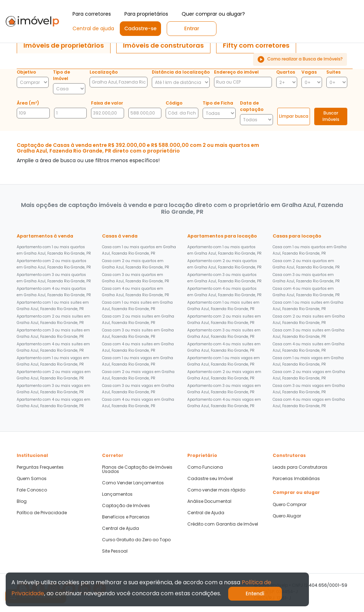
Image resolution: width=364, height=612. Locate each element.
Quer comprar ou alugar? (213, 14)
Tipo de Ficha (218, 103)
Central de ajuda (93, 28)
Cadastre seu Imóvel (210, 479)
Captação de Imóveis (126, 506)
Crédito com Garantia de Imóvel (223, 524)
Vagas (309, 72)
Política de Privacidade (42, 513)
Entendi (255, 594)
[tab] (64, 46)
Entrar (192, 28)
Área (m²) (28, 103)
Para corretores (92, 14)
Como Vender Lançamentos (133, 483)
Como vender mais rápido (216, 490)
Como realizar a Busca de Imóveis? (300, 59)
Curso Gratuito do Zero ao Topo (136, 540)
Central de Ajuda (121, 528)
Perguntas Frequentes (40, 467)
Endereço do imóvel (236, 72)
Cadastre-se (140, 28)
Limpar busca (294, 116)
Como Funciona (205, 467)
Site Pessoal (115, 551)
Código (174, 103)
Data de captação (252, 106)
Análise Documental (209, 501)
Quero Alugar (287, 516)
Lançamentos (117, 494)
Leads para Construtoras (300, 467)
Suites (333, 72)
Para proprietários (146, 14)
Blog (22, 501)
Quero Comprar (290, 505)
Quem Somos (32, 479)
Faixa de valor (107, 103)
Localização (104, 72)
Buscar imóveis (331, 116)
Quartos (286, 72)
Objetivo (26, 72)
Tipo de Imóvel (61, 75)
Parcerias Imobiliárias (296, 479)
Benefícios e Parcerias (126, 517)
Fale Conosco (32, 490)
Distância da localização (181, 72)
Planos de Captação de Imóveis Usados (137, 469)
